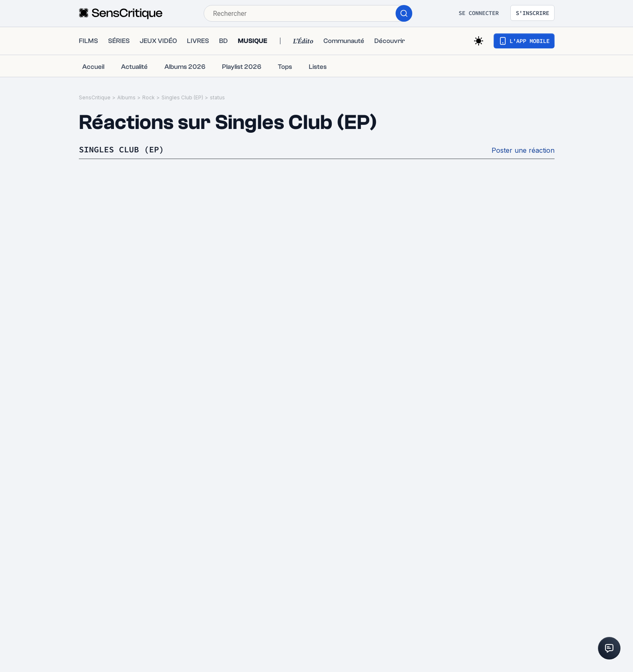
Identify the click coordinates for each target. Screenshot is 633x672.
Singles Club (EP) (182, 97)
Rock (149, 97)
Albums (126, 97)
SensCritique (95, 97)
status (217, 97)
